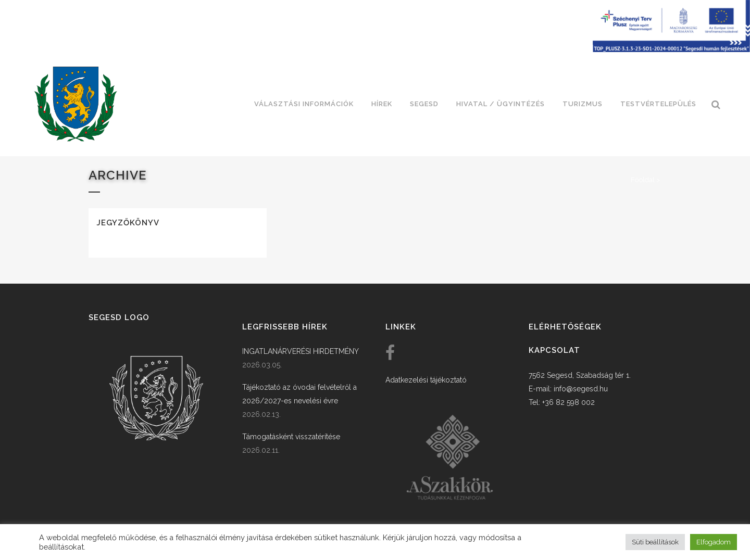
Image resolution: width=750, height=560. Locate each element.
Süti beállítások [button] (655, 542)
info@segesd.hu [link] (581, 389)
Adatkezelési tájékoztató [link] (426, 380)
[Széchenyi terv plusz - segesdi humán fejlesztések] (671, 49)
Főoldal (643, 180)
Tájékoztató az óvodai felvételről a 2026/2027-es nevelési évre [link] (299, 394)
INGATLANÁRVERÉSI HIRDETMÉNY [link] (301, 351)
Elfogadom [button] (714, 542)
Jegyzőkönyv (128, 223)
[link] (76, 104)
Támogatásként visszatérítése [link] (291, 437)
